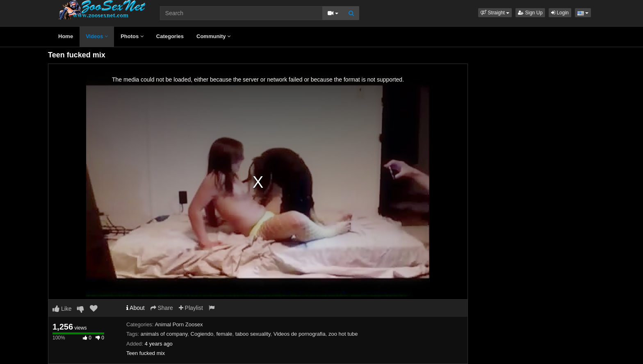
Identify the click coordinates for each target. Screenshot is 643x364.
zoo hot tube (343, 334)
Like (62, 309)
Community (213, 36)
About (136, 308)
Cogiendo (202, 334)
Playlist (191, 308)
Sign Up (530, 13)
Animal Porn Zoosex (179, 324)
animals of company (164, 334)
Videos (97, 36)
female (224, 334)
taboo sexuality (253, 334)
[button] (495, 13)
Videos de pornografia (300, 334)
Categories (170, 36)
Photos (132, 36)
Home (66, 36)
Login (560, 13)
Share (162, 308)
